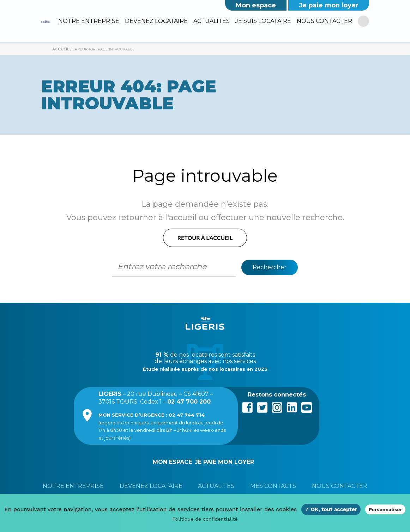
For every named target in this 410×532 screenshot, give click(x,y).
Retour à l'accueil (205, 238)
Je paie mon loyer (329, 5)
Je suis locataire (263, 21)
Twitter (262, 407)
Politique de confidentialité (205, 519)
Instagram (277, 407)
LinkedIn (292, 407)
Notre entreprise (89, 21)
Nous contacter (324, 21)
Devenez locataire (156, 21)
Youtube (307, 407)
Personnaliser (385, 509)
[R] (363, 21)
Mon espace (256, 5)
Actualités (212, 21)
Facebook (247, 407)
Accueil (61, 49)
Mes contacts (273, 486)
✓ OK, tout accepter (331, 509)
